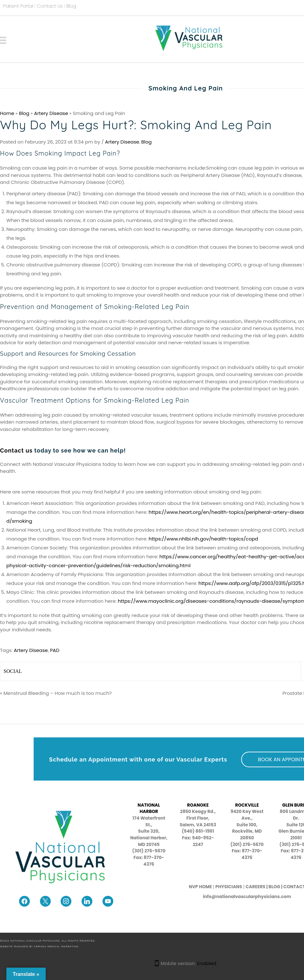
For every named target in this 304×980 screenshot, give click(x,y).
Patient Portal (18, 6)
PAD (55, 650)
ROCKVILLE (247, 805)
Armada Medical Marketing (56, 946)
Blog (71, 6)
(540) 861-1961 (198, 831)
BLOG (274, 887)
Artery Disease (51, 113)
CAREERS (255, 887)
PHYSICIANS (229, 887)
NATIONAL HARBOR (149, 809)
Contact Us (50, 6)
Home (7, 113)
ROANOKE (198, 805)
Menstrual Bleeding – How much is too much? (58, 693)
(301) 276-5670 (247, 845)
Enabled (207, 963)
